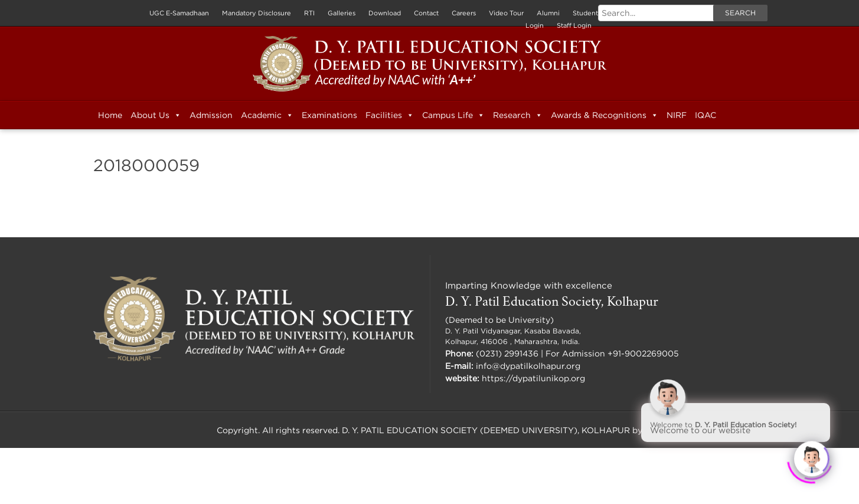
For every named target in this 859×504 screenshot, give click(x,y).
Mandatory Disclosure (257, 13)
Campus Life (453, 115)
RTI (309, 13)
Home (110, 115)
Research (518, 115)
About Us (156, 115)
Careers (464, 13)
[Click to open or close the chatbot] (812, 457)
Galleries (342, 13)
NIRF (677, 115)
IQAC (706, 115)
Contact (426, 13)
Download (385, 13)
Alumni (548, 13)
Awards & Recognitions (605, 115)
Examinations (329, 115)
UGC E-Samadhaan (179, 13)
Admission (211, 115)
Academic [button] (267, 115)
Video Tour (506, 13)
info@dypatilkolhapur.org (528, 366)
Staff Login (574, 25)
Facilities (390, 115)
